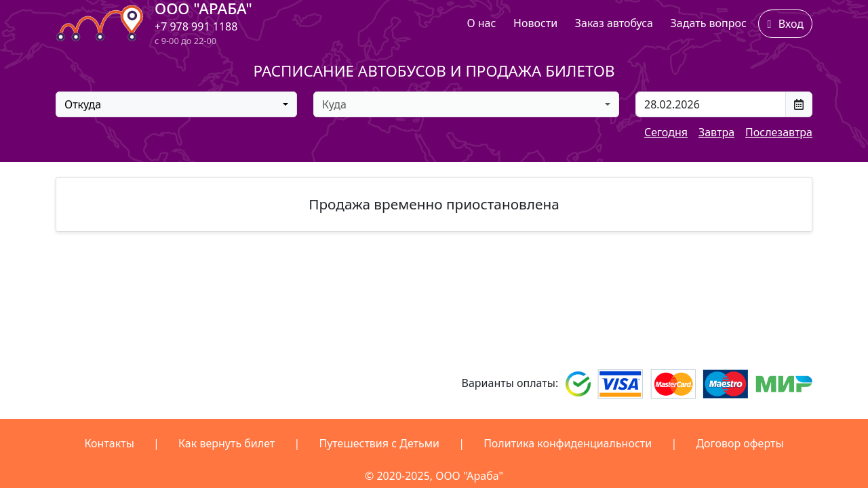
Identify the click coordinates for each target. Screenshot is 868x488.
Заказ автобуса (614, 23)
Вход (785, 24)
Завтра (716, 132)
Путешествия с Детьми (379, 443)
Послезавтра (779, 132)
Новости (535, 23)
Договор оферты (739, 443)
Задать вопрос (709, 23)
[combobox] (176, 104)
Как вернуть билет (226, 443)
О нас (481, 23)
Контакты (109, 443)
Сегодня (666, 132)
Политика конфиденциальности (568, 443)
